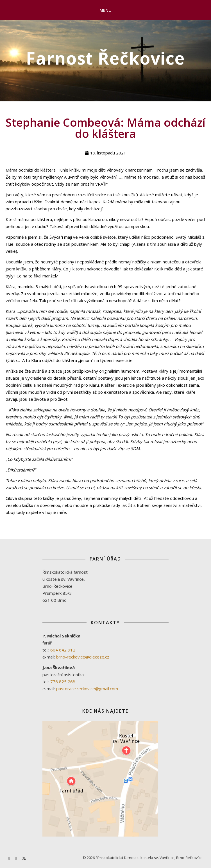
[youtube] (17, 858)
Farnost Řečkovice (105, 58)
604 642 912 (63, 650)
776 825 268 (63, 682)
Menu (106, 10)
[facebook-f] (10, 858)
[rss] (24, 858)
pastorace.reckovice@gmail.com (87, 689)
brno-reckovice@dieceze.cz (83, 657)
